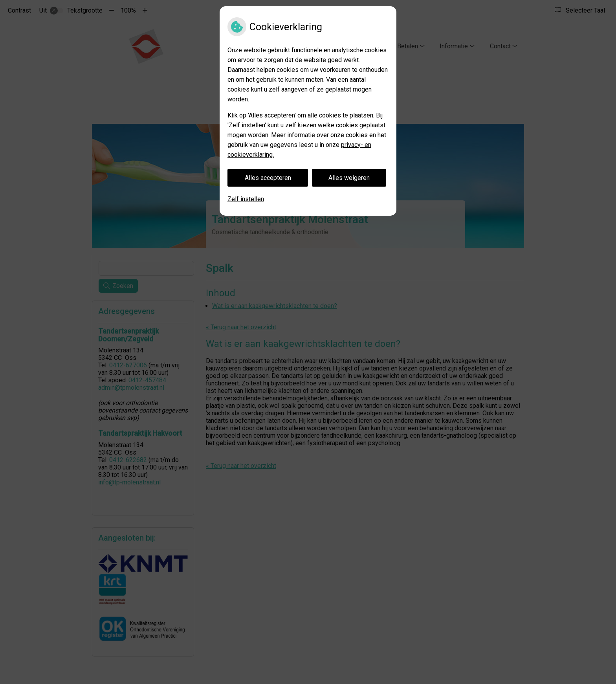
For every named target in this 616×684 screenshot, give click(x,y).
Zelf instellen (246, 199)
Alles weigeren (349, 178)
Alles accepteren (268, 178)
